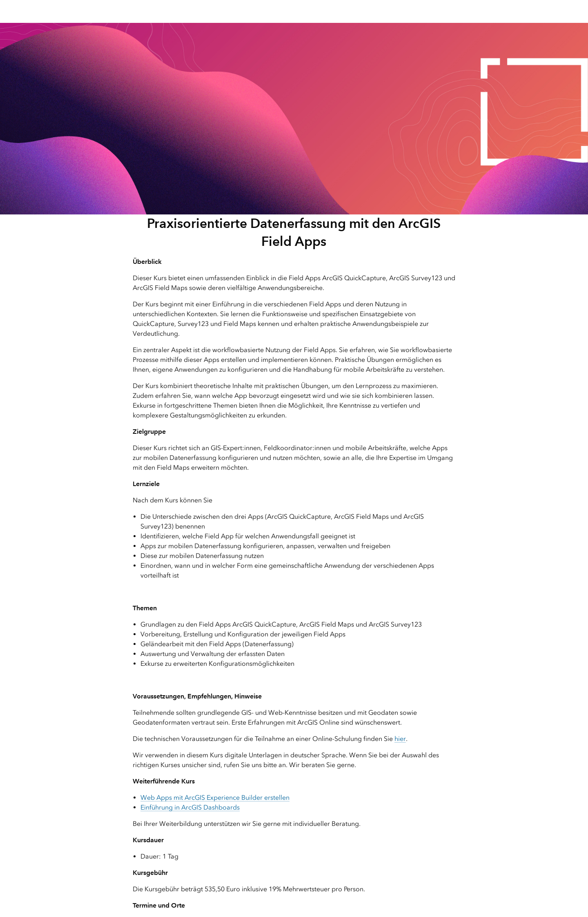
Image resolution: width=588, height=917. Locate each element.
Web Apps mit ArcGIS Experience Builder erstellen (215, 798)
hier (400, 739)
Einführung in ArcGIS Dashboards (190, 807)
